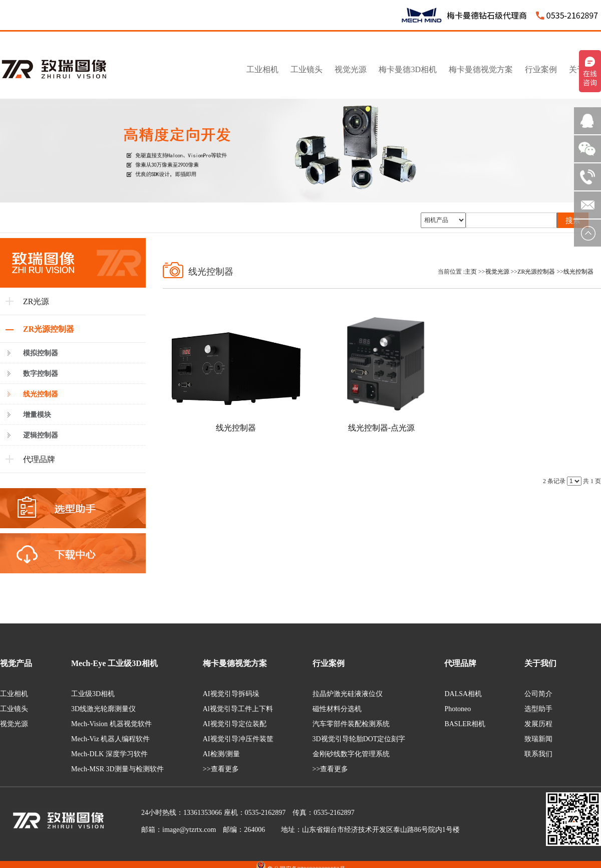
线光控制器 (578, 272)
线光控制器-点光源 (381, 428)
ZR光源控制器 (536, 272)
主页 (471, 272)
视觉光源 (497, 272)
